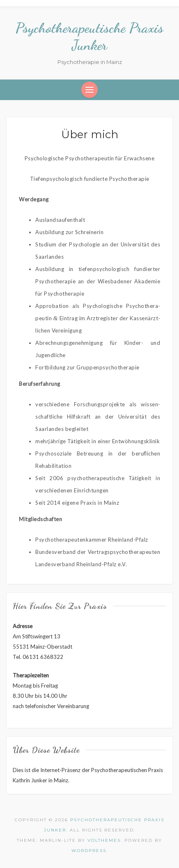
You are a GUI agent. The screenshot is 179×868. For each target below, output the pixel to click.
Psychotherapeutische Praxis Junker (89, 36)
